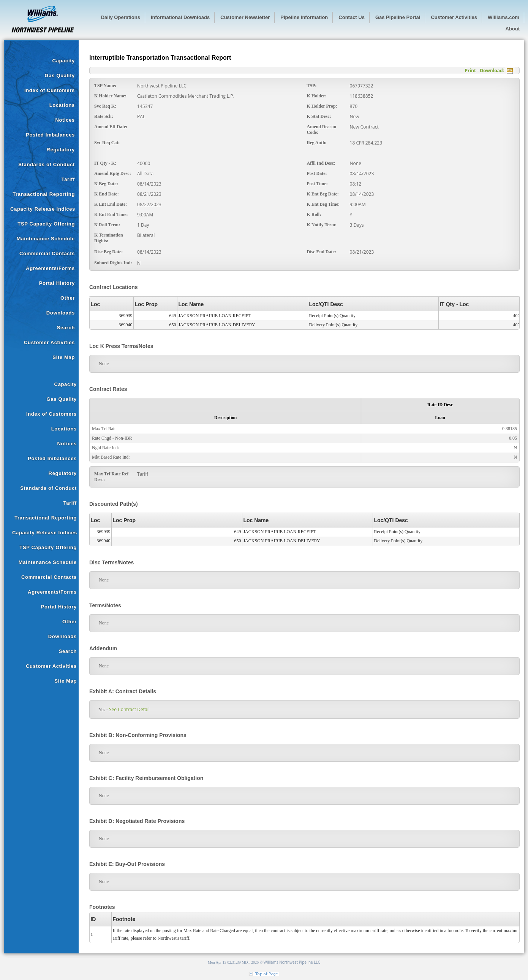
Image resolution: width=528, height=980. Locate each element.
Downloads (61, 313)
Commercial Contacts (47, 253)
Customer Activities (49, 342)
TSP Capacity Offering (46, 224)
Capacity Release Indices (43, 209)
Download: (492, 71)
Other (68, 298)
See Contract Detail (127, 709)
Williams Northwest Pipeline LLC (292, 962)
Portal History (57, 283)
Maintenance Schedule (46, 239)
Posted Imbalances (50, 135)
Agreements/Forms (50, 268)
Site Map (64, 357)
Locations (62, 105)
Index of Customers (50, 90)
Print (470, 71)
